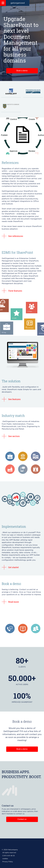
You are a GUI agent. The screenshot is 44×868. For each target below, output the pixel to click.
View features (15, 291)
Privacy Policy (8, 862)
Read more (14, 602)
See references (16, 236)
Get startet (13, 567)
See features (14, 399)
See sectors (14, 436)
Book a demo (22, 71)
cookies (5, 859)
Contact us (22, 819)
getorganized (18, 3)
